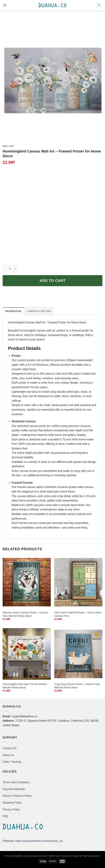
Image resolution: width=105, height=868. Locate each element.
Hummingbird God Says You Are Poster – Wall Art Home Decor (26, 686)
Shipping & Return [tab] (39, 311)
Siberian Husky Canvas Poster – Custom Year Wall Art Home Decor (25, 614)
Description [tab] (13, 311)
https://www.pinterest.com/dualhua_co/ (39, 841)
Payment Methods (14, 789)
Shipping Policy (12, 803)
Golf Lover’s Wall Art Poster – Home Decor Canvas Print (78, 614)
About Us (8, 755)
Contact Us (10, 748)
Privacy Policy (11, 809)
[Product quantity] (10, 269)
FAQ (5, 816)
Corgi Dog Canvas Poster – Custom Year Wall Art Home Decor (77, 686)
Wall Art (8, 146)
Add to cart (52, 280)
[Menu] (5, 5)
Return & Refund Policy (17, 796)
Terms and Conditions (16, 782)
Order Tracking (12, 762)
